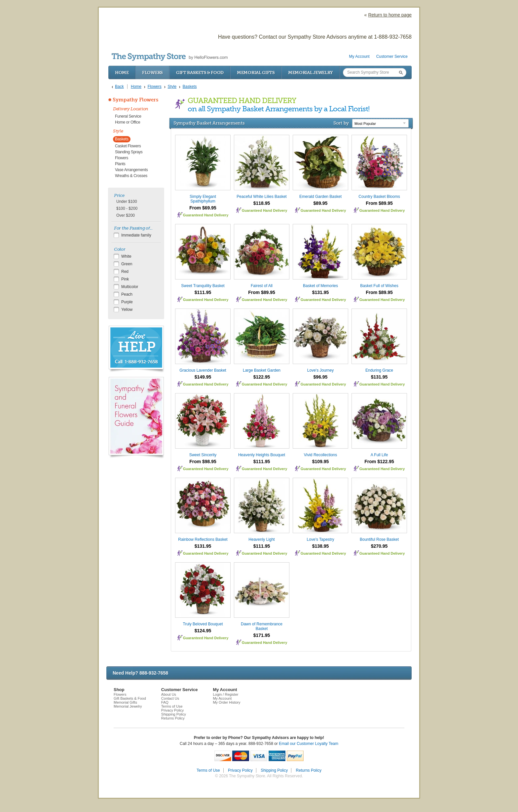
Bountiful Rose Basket (379, 539)
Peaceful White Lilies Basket (261, 197)
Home (122, 73)
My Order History (226, 702)
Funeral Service (128, 116)
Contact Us (170, 698)
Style (118, 131)
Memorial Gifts (256, 73)
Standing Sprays (129, 152)
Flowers (152, 73)
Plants (120, 164)
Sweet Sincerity (203, 455)
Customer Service (392, 56)
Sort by (341, 123)
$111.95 (203, 292)
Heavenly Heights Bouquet (262, 455)
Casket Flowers (128, 146)
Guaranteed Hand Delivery (206, 215)
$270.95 (379, 546)
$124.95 (203, 631)
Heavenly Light (261, 539)
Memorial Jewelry (311, 73)
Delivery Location (131, 109)
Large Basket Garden (262, 370)
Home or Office (128, 122)
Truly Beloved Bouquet (203, 624)
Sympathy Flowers (135, 100)
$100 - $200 (127, 208)
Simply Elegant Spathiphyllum (203, 199)
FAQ (165, 702)
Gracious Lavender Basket (203, 370)
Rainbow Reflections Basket (203, 539)
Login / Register (225, 694)
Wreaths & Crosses (131, 176)
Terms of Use (172, 706)
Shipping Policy (174, 714)
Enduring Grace (379, 370)
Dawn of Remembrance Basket (262, 626)
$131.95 (321, 292)
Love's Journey (320, 370)
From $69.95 (203, 208)
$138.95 (321, 546)
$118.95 (262, 203)
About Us (169, 694)
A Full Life (379, 455)
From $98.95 (203, 461)
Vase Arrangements (131, 170)
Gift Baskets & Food (200, 73)
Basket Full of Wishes (379, 286)
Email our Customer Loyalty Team (309, 744)
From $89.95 (379, 203)
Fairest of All (262, 286)
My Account (359, 56)
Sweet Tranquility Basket (203, 286)
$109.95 (321, 461)
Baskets (122, 139)
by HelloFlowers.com (170, 57)
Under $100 (127, 202)
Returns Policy (173, 718)
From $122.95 (379, 461)
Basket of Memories (320, 286)
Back (119, 87)
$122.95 (262, 377)
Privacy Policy (172, 710)
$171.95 (262, 635)
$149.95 (203, 377)
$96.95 (321, 377)
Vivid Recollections (321, 455)
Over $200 (126, 215)
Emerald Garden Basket (320, 197)
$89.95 (321, 203)
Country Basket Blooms (379, 197)
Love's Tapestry (321, 539)
